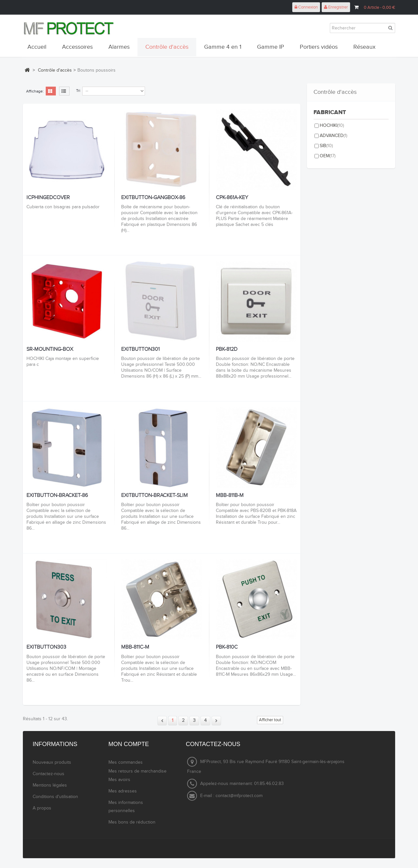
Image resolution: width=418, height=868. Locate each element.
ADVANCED (333, 136)
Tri (78, 91)
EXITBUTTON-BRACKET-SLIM (154, 496)
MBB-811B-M (230, 496)
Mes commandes (126, 762)
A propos (42, 808)
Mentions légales (50, 785)
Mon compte (129, 744)
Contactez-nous (48, 774)
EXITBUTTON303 (46, 647)
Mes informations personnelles (126, 807)
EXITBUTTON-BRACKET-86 (57, 496)
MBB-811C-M (135, 647)
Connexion (306, 7)
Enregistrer (336, 7)
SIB (326, 146)
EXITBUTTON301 (140, 349)
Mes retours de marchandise (137, 771)
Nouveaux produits (52, 762)
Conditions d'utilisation (55, 797)
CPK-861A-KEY (232, 198)
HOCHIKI (332, 126)
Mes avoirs (119, 780)
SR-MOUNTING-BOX (50, 349)
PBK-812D (227, 349)
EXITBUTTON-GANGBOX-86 (153, 198)
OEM (328, 156)
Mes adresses (123, 791)
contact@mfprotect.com (239, 796)
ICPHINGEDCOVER (48, 198)
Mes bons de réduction (132, 822)
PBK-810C (227, 647)
